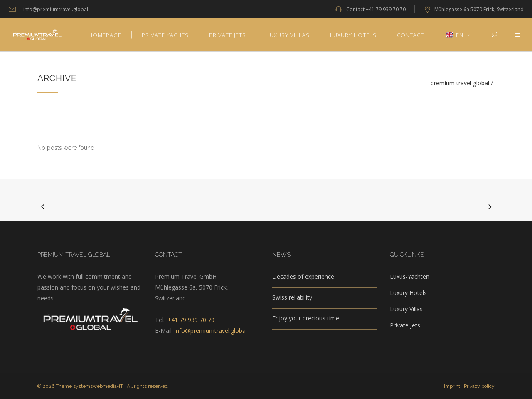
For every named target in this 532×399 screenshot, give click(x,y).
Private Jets (405, 325)
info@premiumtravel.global (211, 331)
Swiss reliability (292, 297)
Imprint (452, 386)
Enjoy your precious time (306, 318)
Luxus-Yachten (410, 276)
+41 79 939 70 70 (386, 9)
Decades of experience (303, 276)
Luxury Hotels (408, 293)
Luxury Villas (406, 309)
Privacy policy (479, 386)
